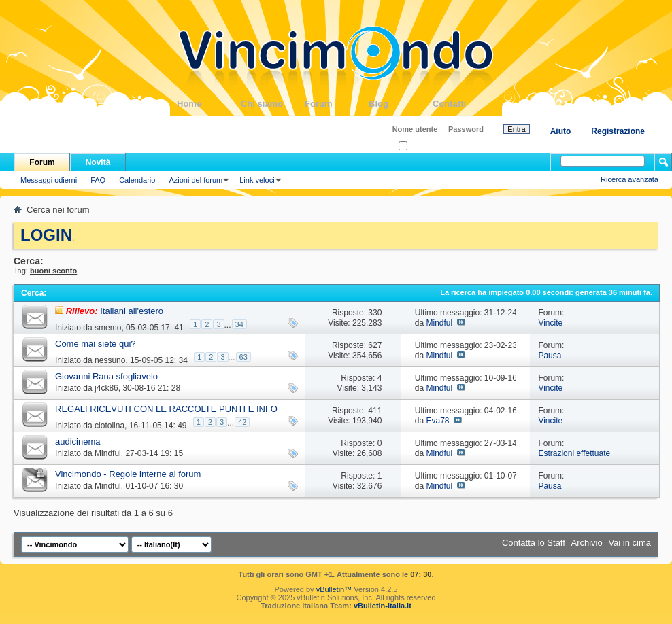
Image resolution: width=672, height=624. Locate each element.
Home (209, 104)
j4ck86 (106, 388)
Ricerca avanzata (629, 179)
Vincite (550, 323)
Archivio (587, 543)
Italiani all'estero (132, 311)
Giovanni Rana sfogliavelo (106, 376)
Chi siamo (273, 104)
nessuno (110, 360)
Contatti (465, 104)
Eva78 (437, 421)
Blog (401, 104)
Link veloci (257, 180)
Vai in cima (629, 543)
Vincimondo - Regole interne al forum (128, 474)
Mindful (439, 323)
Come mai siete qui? (96, 344)
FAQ (98, 180)
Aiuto (561, 131)
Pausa (550, 356)
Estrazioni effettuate (574, 453)
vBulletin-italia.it (383, 606)
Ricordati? (419, 146)
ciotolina (110, 426)
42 (242, 422)
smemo (108, 328)
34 (239, 324)
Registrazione (618, 131)
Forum (337, 104)
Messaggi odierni (49, 180)
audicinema (78, 441)
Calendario (137, 180)
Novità (98, 162)
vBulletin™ (334, 589)
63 (243, 357)
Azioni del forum (196, 180)
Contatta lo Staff (534, 543)
